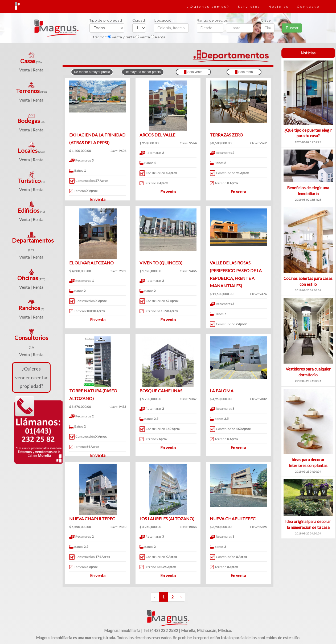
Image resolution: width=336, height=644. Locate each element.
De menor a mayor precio (92, 72)
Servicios (249, 7)
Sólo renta (244, 72)
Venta (24, 70)
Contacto (308, 7)
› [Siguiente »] (181, 597)
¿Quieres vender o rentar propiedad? (31, 377)
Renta (38, 70)
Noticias (279, 7)
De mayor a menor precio (143, 72)
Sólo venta (193, 72)
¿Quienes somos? (208, 7)
